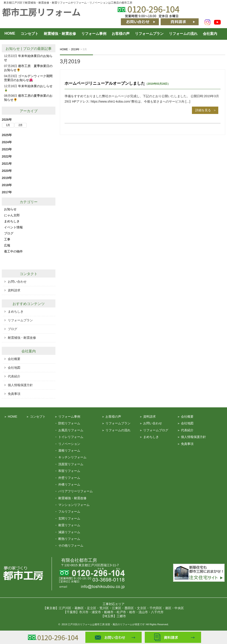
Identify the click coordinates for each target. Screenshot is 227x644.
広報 (7, 245)
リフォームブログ (156, 430)
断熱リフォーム (69, 539)
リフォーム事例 (94, 34)
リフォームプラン (149, 34)
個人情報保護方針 (20, 385)
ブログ (28, 49)
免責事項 (14, 394)
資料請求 (14, 290)
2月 (21, 125)
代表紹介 (14, 376)
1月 (8, 125)
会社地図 (14, 368)
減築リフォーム (69, 532)
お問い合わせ (17, 282)
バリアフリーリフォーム (76, 491)
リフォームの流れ (183, 34)
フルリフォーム (69, 511)
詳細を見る (203, 110)
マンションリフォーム (74, 505)
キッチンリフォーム (72, 457)
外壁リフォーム (69, 478)
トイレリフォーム (71, 437)
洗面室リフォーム (71, 464)
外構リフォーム (69, 484)
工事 (7, 239)
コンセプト (29, 34)
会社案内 (210, 34)
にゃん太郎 (12, 215)
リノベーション (69, 444)
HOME (10, 33)
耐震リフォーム (69, 525)
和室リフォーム (69, 471)
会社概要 (14, 359)
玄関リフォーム (69, 518)
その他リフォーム (71, 545)
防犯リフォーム (69, 423)
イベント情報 (13, 227)
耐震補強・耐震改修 (60, 34)
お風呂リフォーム (71, 430)
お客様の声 (121, 34)
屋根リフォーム (69, 450)
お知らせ (13, 49)
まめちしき (12, 221)
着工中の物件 (13, 251)
